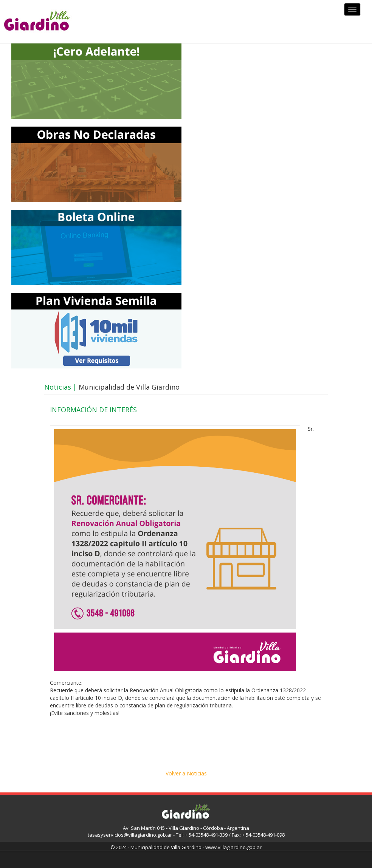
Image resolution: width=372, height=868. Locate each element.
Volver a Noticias (186, 773)
